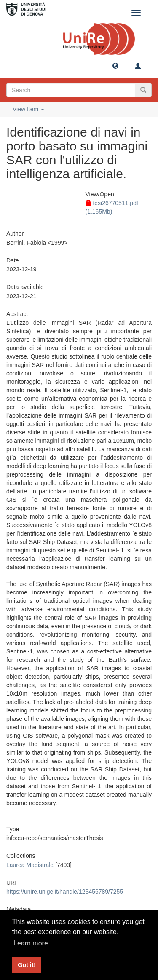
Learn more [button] (31, 943)
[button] (115, 65)
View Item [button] (28, 109)
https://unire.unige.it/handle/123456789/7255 (65, 892)
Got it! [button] (27, 965)
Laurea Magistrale (30, 865)
